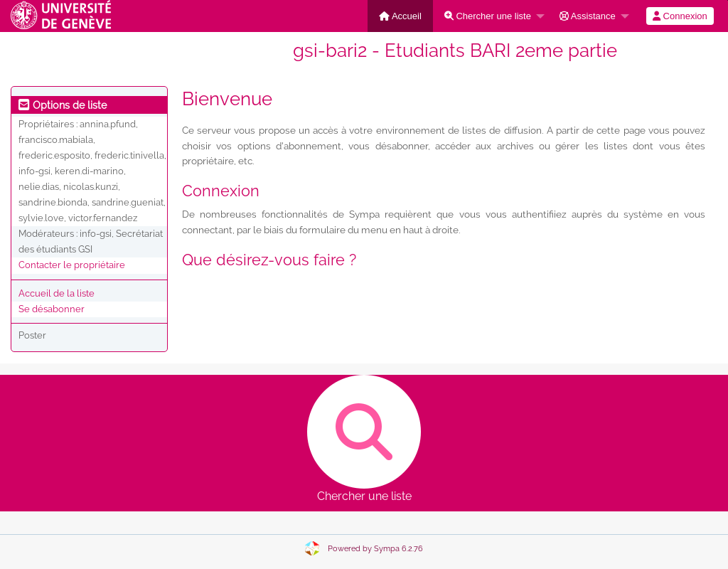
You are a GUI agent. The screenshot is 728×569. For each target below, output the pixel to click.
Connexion (680, 16)
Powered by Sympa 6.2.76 (375, 549)
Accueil (400, 16)
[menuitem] (400, 16)
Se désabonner (52, 309)
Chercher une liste (488, 16)
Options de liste (63, 105)
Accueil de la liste (57, 293)
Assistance (588, 16)
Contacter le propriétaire (72, 265)
